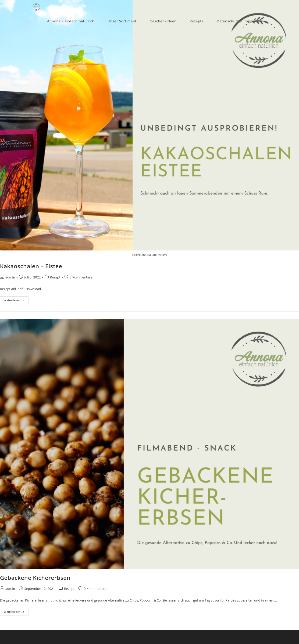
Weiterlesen (16, 301)
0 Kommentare (81, 277)
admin (10, 277)
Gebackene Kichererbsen (35, 578)
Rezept (55, 277)
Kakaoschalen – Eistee (31, 266)
